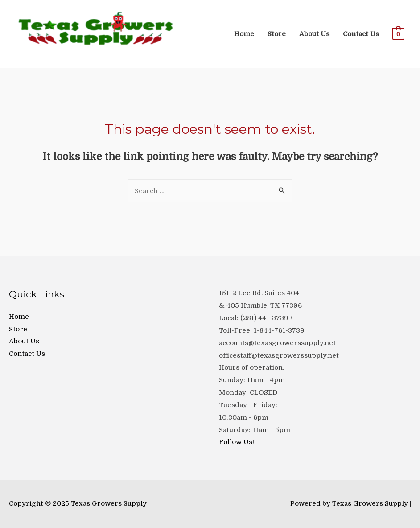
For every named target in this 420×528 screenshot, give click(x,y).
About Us (314, 34)
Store (277, 34)
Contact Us (361, 34)
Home (244, 34)
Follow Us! (237, 442)
